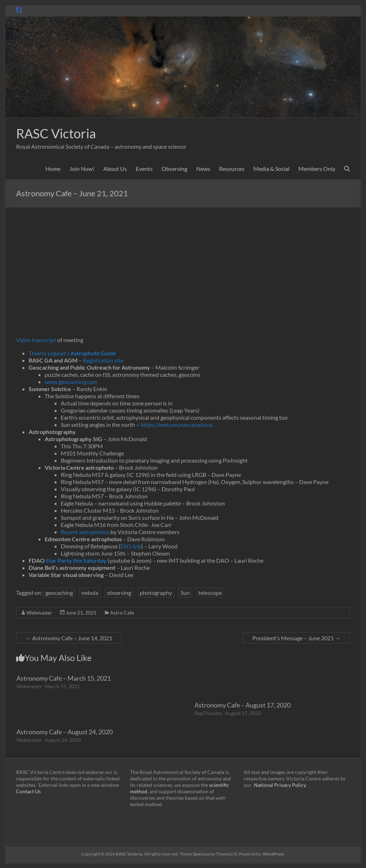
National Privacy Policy (280, 785)
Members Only (317, 169)
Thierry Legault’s (72, 353)
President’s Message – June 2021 (296, 638)
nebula (90, 593)
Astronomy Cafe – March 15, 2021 (64, 678)
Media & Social (271, 169)
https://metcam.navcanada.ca (176, 425)
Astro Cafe (122, 613)
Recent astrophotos (85, 532)
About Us (115, 169)
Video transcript (36, 340)
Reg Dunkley (208, 713)
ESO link (131, 546)
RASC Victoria (56, 133)
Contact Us (28, 791)
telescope (210, 593)
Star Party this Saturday (76, 560)
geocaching (59, 593)
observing (119, 593)
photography (156, 593)
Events (144, 169)
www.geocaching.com (71, 382)
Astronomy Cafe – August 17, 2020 (243, 705)
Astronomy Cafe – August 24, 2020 (65, 732)
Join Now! (82, 169)
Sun (185, 593)
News (203, 169)
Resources (232, 169)
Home (53, 169)
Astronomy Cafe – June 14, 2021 (69, 638)
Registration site (103, 360)
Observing (174, 169)
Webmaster (39, 613)
